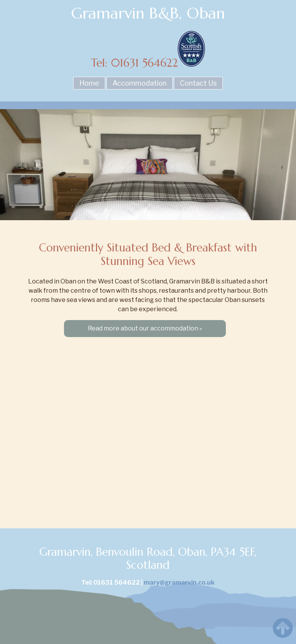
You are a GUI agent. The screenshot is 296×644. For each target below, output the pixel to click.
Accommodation (140, 83)
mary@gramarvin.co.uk (179, 582)
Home (89, 83)
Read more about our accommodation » (145, 328)
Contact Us (198, 83)
